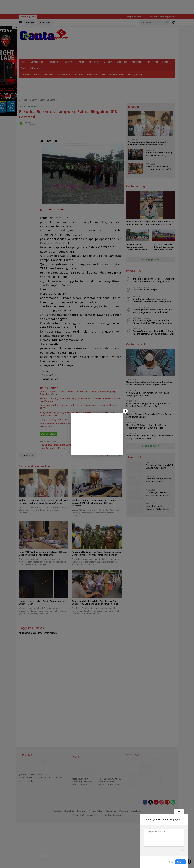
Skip (171, 862)
